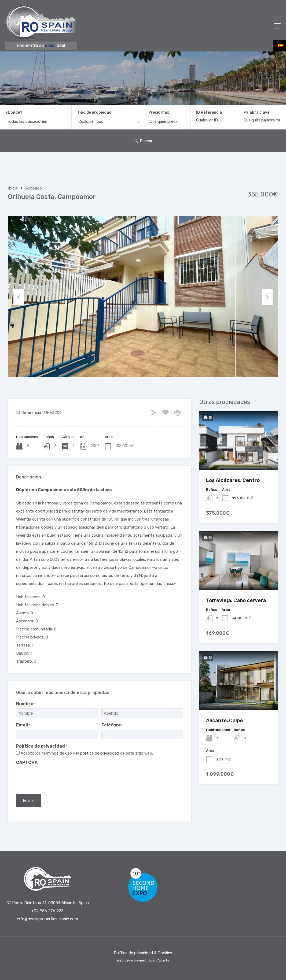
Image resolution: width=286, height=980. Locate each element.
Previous (19, 297)
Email (23, 725)
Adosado (34, 188)
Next (267, 297)
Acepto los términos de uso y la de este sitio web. (87, 753)
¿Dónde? (14, 112)
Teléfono (111, 725)
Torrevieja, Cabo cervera (236, 600)
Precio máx (159, 112)
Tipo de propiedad (94, 112)
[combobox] (36, 123)
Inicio (13, 188)
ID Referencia (209, 113)
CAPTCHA (27, 762)
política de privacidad (100, 753)
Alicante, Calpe (224, 720)
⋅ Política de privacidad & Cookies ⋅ (143, 953)
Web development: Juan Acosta (143, 960)
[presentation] (57, 778)
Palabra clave (256, 113)
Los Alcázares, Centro (233, 480)
